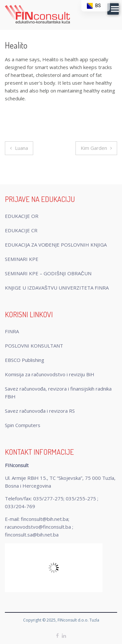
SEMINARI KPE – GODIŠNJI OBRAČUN (48, 273)
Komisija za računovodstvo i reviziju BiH (50, 374)
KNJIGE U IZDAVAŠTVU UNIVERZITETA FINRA (57, 288)
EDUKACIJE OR (22, 216)
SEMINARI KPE (22, 259)
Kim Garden (94, 148)
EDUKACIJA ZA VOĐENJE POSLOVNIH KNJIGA (56, 245)
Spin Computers (23, 425)
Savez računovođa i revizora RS (40, 411)
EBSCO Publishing (25, 360)
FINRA (12, 331)
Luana (21, 148)
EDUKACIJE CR (21, 230)
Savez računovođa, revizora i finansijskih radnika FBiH (58, 393)
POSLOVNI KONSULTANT (34, 346)
